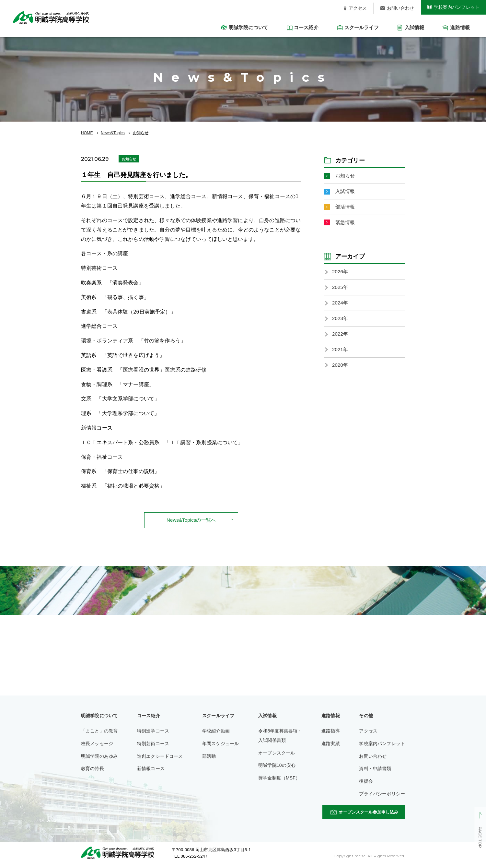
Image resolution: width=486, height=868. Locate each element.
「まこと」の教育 (99, 731)
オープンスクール (277, 754)
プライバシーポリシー (382, 794)
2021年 (341, 355)
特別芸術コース (153, 744)
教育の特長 (93, 769)
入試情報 (346, 192)
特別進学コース (153, 731)
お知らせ (141, 133)
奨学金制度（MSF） (279, 779)
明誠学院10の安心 (277, 766)
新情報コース (151, 769)
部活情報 (346, 208)
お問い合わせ (373, 757)
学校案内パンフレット (382, 744)
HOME (87, 133)
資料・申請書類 (375, 769)
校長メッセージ (97, 744)
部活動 (209, 757)
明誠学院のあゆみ (99, 757)
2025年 (341, 291)
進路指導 (331, 731)
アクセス (368, 731)
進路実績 (331, 744)
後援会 (366, 782)
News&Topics (113, 133)
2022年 (341, 339)
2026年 (341, 274)
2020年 (341, 371)
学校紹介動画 (216, 731)
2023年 (341, 323)
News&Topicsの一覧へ (191, 520)
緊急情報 (346, 225)
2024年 (341, 307)
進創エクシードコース (160, 757)
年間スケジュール (220, 744)
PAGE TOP (480, 838)
